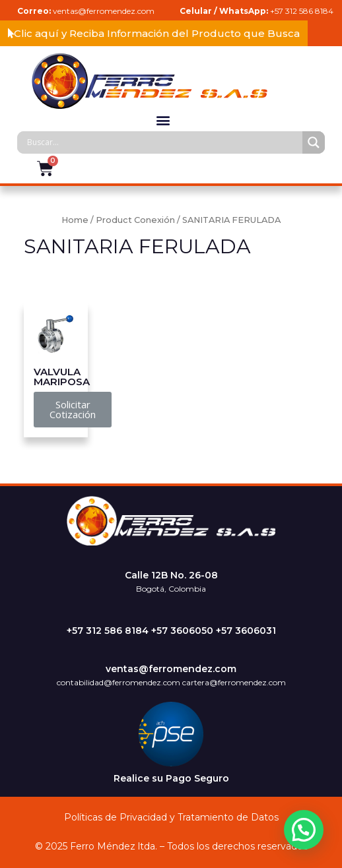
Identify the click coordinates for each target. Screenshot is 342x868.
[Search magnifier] (314, 142)
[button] (154, 33)
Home (75, 220)
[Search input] (163, 142)
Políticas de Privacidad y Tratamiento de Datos (171, 817)
